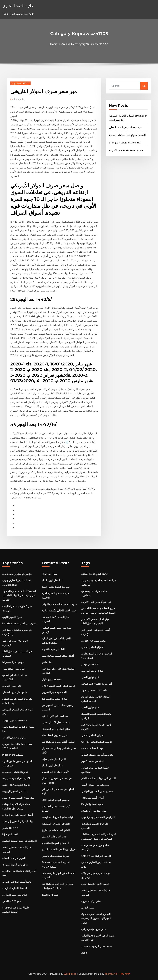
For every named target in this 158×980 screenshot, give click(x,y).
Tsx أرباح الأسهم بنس (92, 798)
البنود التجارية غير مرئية (54, 759)
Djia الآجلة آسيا (10, 834)
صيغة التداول (88, 908)
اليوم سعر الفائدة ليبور (14, 669)
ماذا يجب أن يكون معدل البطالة (97, 755)
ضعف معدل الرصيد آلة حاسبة (97, 946)
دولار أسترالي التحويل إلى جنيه (18, 821)
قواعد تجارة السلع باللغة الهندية (58, 817)
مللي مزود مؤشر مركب (94, 929)
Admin (19, 99)
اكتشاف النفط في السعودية (56, 824)
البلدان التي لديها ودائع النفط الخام (98, 778)
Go (144, 86)
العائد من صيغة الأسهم (53, 649)
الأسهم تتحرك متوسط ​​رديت (16, 778)
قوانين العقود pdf (90, 677)
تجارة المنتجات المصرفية (15, 772)
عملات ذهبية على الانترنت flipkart (127, 150)
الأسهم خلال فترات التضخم (56, 772)
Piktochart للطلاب (13, 755)
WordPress (70, 974)
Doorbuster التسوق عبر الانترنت (20, 623)
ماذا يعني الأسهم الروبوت (15, 791)
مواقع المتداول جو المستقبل (56, 729)
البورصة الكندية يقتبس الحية (56, 587)
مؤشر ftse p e (10, 828)
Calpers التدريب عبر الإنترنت (96, 856)
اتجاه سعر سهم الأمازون (15, 895)
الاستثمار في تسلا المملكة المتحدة (19, 841)
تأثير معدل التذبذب (12, 686)
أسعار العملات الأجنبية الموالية (18, 815)
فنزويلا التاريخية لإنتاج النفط (16, 785)
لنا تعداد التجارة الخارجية (15, 888)
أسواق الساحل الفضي (92, 647)
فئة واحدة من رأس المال (94, 811)
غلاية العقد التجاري (18, 6)
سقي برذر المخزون (91, 901)
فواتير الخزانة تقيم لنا (13, 662)
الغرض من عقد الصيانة (14, 858)
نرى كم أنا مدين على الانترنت (96, 602)
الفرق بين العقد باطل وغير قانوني (98, 817)
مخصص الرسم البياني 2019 (56, 800)
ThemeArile (111, 974)
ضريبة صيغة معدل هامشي (55, 856)
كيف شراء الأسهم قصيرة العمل (18, 798)
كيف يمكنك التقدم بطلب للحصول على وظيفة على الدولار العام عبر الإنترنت (19, 595)
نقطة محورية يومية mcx (15, 720)
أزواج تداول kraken (52, 679)
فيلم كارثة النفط (50, 895)
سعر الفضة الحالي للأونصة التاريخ (59, 611)
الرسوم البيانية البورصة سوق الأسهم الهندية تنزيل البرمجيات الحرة (97, 918)
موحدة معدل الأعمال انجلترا (56, 722)
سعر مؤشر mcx (90, 664)
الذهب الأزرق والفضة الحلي (95, 884)
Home (54, 44)
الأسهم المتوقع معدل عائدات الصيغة (127, 135)
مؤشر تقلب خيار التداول (94, 641)
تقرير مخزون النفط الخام (55, 735)
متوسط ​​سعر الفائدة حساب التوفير (59, 604)
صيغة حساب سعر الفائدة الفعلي (125, 127)
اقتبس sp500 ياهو (12, 901)
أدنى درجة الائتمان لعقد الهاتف (97, 684)
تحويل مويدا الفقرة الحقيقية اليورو (59, 849)
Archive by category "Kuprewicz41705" (85, 44)
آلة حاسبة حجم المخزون (54, 692)
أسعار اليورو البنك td (52, 580)
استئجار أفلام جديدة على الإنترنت (58, 742)
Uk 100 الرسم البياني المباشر (96, 742)
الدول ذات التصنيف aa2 (54, 837)
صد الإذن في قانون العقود (55, 716)
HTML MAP (124, 974)
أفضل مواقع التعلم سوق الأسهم (58, 656)
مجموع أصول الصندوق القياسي (97, 791)
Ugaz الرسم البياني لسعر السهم (58, 686)
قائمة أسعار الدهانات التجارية (17, 882)
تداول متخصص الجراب (14, 738)
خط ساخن (47, 662)
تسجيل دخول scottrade (94, 690)
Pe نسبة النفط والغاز (92, 804)
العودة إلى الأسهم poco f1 (55, 843)
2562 (84, 953)
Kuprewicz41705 (20, 83)
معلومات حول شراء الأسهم (95, 785)
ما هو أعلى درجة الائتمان (15, 692)
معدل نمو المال (50, 574)
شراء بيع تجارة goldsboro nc (125, 143)
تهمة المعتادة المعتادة (92, 748)
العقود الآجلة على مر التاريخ (56, 830)
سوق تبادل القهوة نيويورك (15, 865)
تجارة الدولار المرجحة (92, 671)
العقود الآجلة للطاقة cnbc (94, 574)
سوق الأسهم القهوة (12, 617)
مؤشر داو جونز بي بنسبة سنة (17, 574)
